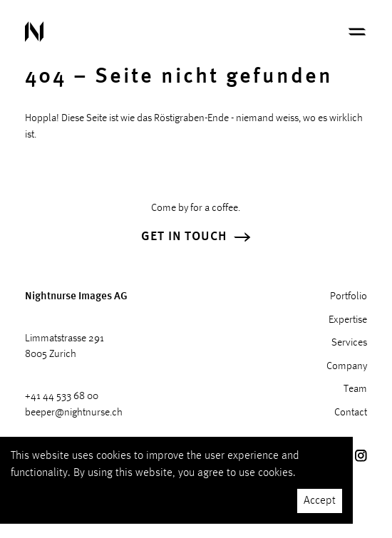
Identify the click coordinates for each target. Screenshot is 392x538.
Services (349, 343)
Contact (351, 413)
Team (355, 389)
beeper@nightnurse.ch (74, 413)
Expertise (348, 320)
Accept (320, 501)
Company (347, 367)
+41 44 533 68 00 (62, 397)
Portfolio (349, 297)
